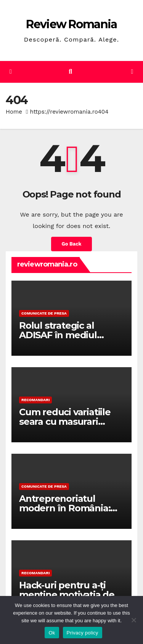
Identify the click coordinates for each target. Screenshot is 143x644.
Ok (52, 633)
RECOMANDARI (35, 400)
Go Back (72, 244)
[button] (70, 71)
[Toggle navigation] (132, 72)
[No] (133, 620)
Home (14, 112)
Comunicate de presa (44, 313)
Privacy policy (83, 633)
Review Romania (71, 24)
